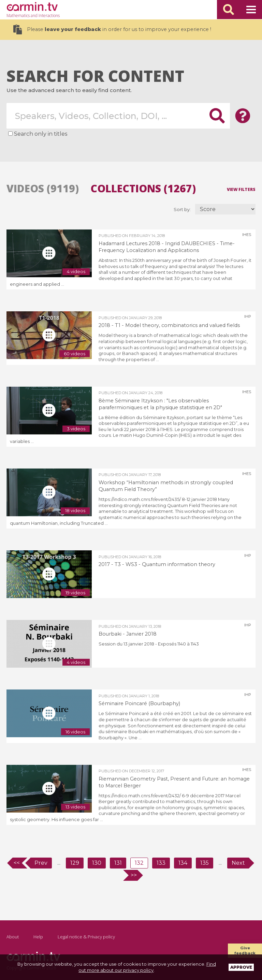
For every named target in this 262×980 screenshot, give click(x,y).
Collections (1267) (143, 189)
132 (139, 863)
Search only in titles (41, 134)
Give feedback (245, 951)
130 (97, 863)
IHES (247, 235)
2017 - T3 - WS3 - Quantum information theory (157, 564)
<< (17, 863)
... (59, 863)
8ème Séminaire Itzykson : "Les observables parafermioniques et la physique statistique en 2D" (160, 404)
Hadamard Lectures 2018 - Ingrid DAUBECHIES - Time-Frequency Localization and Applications (167, 247)
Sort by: (183, 210)
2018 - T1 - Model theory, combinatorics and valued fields (169, 325)
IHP (248, 316)
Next (238, 863)
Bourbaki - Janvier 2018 (128, 634)
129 (75, 863)
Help (38, 937)
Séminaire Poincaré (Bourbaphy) (139, 703)
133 (161, 863)
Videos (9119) (43, 189)
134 (183, 863)
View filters (241, 189)
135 (205, 863)
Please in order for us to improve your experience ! (112, 29)
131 (118, 863)
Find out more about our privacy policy (147, 967)
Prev (41, 863)
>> (134, 875)
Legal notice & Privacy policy (86, 937)
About (13, 937)
